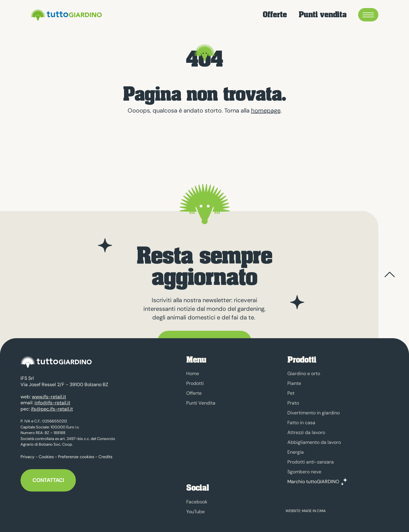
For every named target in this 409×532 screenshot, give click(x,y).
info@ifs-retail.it (52, 400)
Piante (294, 383)
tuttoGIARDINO (65, 15)
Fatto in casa (301, 423)
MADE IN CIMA (314, 511)
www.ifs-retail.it (49, 394)
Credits (105, 454)
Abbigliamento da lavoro (314, 442)
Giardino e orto (304, 373)
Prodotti (195, 383)
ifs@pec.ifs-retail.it (52, 406)
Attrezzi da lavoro (306, 432)
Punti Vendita (201, 403)
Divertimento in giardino (314, 413)
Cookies (46, 454)
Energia (296, 452)
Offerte (275, 15)
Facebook (197, 502)
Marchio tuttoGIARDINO (313, 482)
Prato (293, 403)
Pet (291, 393)
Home (193, 373)
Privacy (28, 454)
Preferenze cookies (76, 454)
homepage (266, 110)
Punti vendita (322, 15)
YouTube (195, 512)
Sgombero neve (304, 472)
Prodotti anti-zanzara (311, 462)
